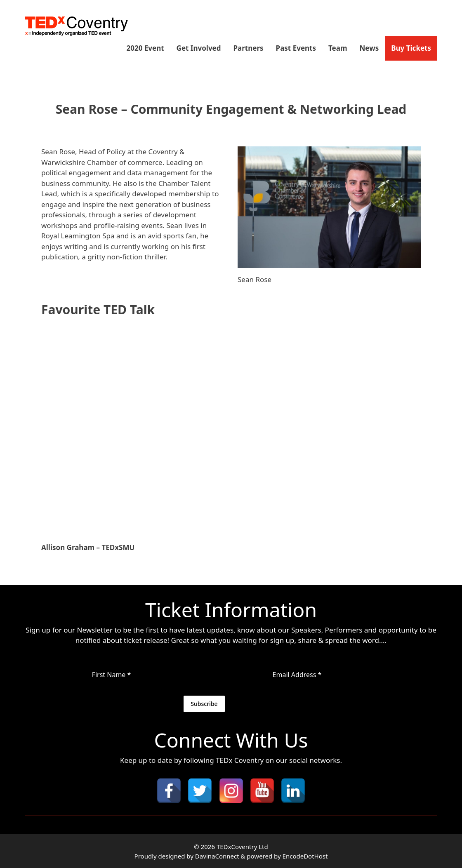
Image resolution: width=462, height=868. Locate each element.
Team (338, 48)
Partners (249, 48)
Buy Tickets (411, 48)
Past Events (296, 48)
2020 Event (145, 48)
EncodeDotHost (305, 855)
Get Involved (199, 48)
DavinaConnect (217, 855)
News (369, 48)
